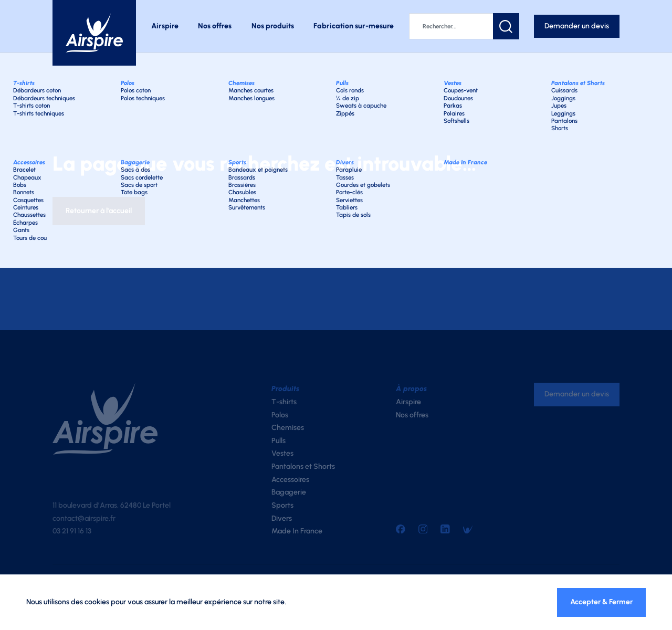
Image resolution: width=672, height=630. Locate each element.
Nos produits (273, 26)
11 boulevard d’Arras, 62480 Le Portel (112, 505)
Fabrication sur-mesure (354, 26)
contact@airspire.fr (84, 518)
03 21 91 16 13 (72, 531)
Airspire (165, 26)
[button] (506, 26)
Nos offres (215, 26)
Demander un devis (577, 26)
